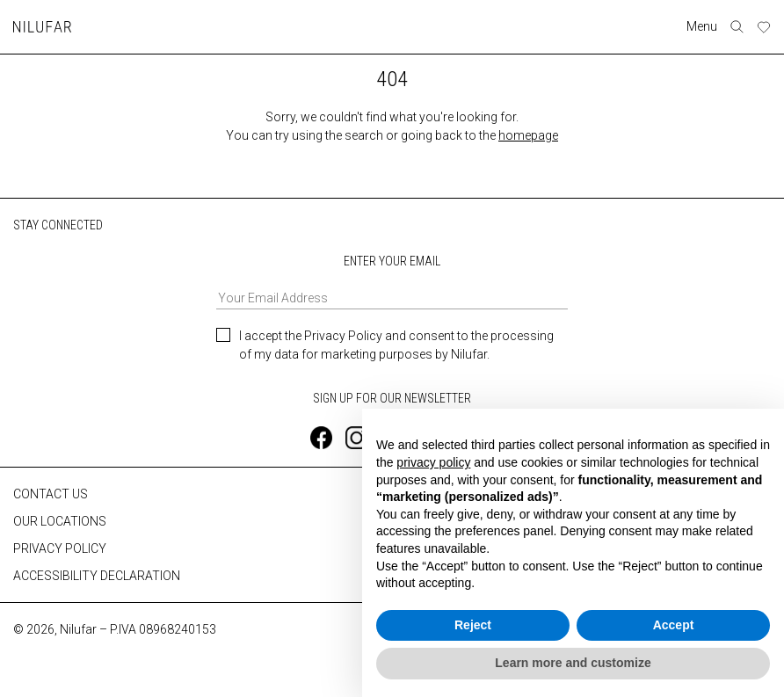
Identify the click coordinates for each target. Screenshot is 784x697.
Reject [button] (473, 625)
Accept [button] (674, 625)
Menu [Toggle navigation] (702, 26)
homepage (528, 135)
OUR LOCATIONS (60, 520)
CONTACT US (51, 493)
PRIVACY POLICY (60, 548)
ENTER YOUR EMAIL (392, 282)
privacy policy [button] (433, 462)
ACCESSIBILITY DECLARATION (97, 575)
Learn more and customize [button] (573, 663)
